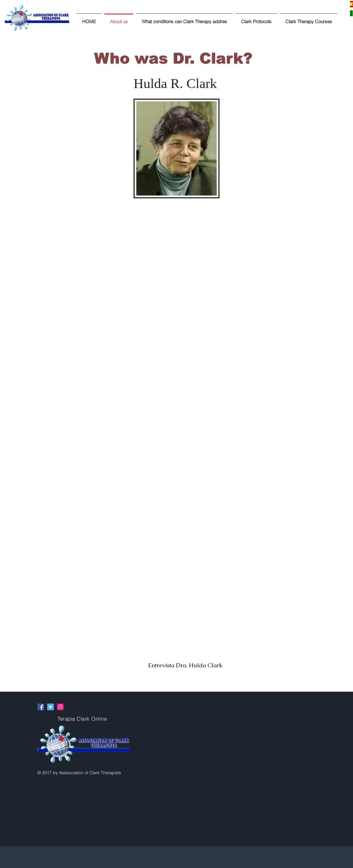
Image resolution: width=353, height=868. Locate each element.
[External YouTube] (185, 619)
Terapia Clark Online (82, 719)
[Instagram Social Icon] (60, 707)
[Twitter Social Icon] (51, 707)
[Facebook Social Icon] (41, 707)
